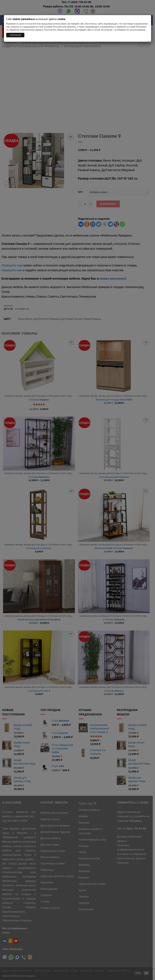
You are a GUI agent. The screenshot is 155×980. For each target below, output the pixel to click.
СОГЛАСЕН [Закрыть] (15, 35)
